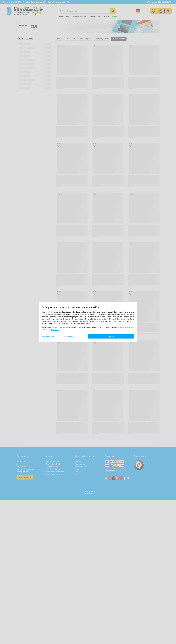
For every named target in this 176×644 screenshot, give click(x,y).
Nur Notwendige (48, 336)
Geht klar (111, 336)
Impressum (55, 330)
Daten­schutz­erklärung (127, 327)
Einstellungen (70, 336)
